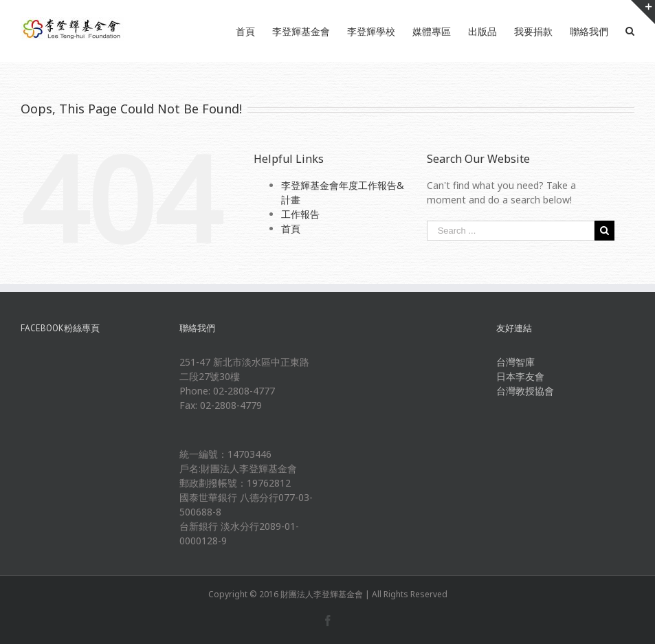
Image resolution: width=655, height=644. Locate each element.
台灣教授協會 (525, 391)
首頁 (291, 229)
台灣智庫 (515, 362)
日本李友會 (520, 376)
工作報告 (300, 214)
